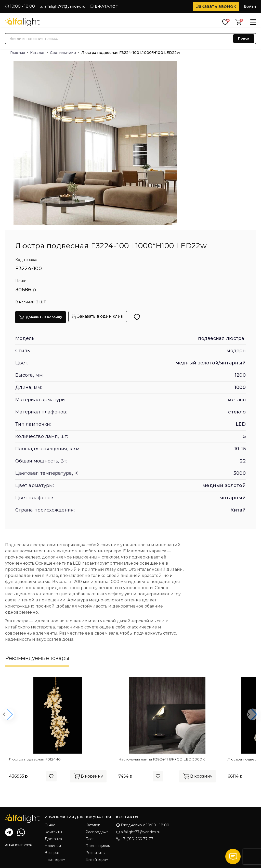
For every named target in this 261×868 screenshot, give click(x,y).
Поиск (244, 38)
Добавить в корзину (41, 317)
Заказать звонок (216, 6)
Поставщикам (98, 846)
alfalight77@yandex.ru (65, 6)
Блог (90, 839)
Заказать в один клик (98, 317)
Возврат (52, 853)
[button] (8, 714)
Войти (250, 6)
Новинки (53, 846)
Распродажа (97, 832)
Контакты (53, 832)
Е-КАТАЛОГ (106, 6)
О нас (50, 825)
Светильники (65, 53)
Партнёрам (55, 860)
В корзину (88, 776)
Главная (19, 53)
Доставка (53, 839)
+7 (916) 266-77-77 (135, 839)
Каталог (39, 53)
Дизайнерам (97, 860)
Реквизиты (95, 853)
